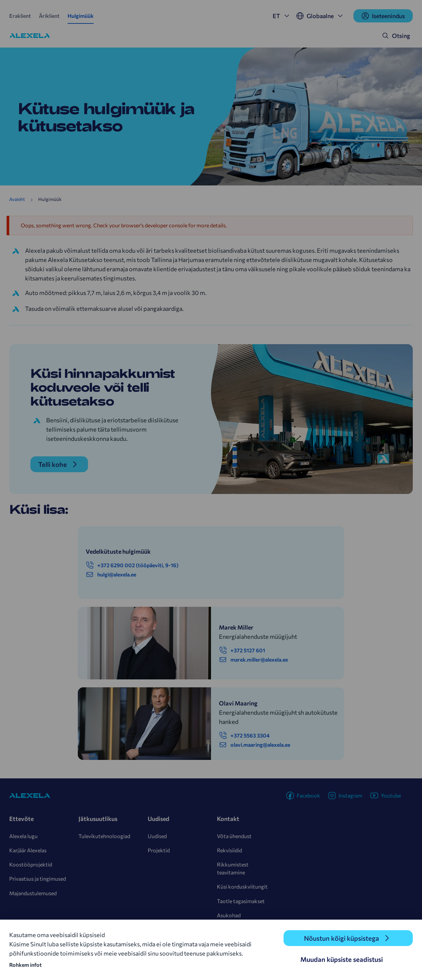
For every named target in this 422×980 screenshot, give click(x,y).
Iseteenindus (383, 16)
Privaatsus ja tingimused (38, 879)
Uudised (157, 836)
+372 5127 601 (242, 650)
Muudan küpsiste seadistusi (342, 959)
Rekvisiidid (229, 850)
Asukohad (229, 915)
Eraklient (20, 16)
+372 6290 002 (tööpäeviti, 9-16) (132, 565)
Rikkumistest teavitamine (233, 868)
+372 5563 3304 (244, 735)
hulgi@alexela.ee (111, 574)
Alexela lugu (23, 836)
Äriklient (49, 16)
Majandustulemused (33, 893)
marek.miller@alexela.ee (253, 660)
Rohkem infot (26, 965)
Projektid (159, 850)
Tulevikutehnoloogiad (104, 836)
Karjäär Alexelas (28, 850)
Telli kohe (53, 464)
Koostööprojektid (31, 864)
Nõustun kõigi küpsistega (342, 938)
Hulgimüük (81, 16)
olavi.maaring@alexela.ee (255, 745)
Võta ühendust (234, 836)
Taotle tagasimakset (241, 901)
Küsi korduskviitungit (242, 886)
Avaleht (17, 199)
